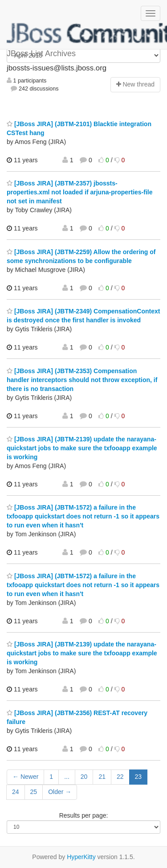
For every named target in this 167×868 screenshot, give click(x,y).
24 (16, 792)
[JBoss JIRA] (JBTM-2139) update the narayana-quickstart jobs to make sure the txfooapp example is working (82, 448)
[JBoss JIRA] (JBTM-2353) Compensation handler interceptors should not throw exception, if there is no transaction (82, 380)
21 (102, 777)
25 (34, 792)
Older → (60, 792)
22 (120, 777)
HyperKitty (81, 857)
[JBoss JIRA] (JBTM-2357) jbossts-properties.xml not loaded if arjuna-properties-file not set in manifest (80, 192)
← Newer (25, 777)
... (67, 777)
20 (84, 777)
